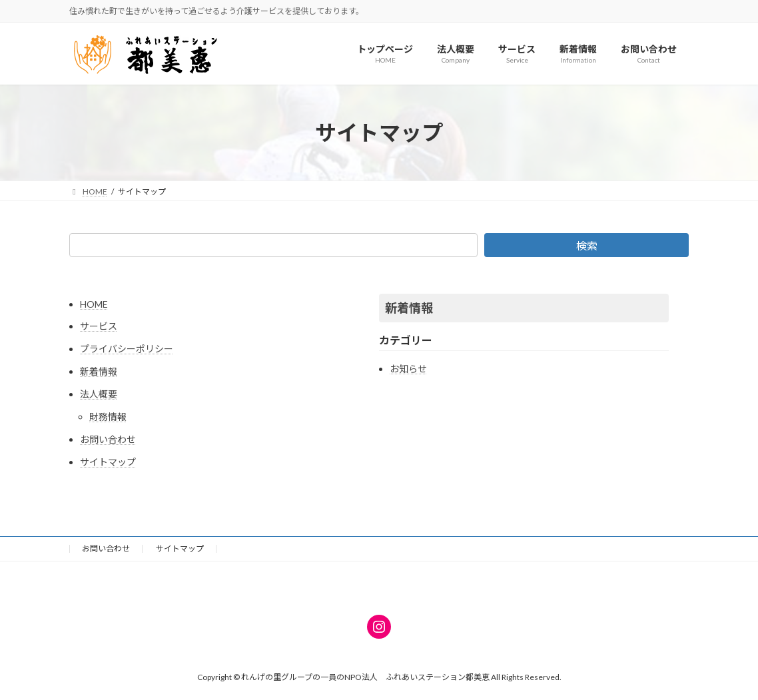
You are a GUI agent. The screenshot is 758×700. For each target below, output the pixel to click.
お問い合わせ (108, 439)
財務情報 (108, 417)
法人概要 (99, 394)
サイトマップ (108, 462)
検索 (587, 245)
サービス (99, 326)
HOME (94, 304)
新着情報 (99, 371)
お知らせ (408, 369)
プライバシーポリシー (127, 349)
